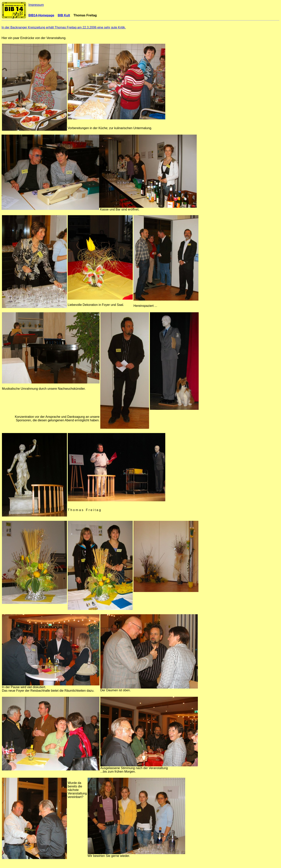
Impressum (36, 5)
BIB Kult (64, 15)
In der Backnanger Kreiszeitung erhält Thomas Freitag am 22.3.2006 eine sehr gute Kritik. (64, 27)
